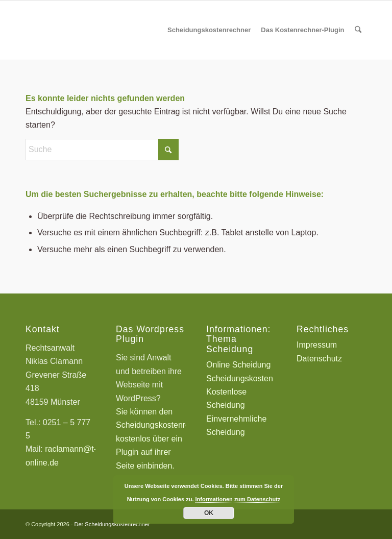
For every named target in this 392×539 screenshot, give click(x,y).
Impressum (317, 345)
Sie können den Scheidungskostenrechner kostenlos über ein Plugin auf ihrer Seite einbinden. (163, 439)
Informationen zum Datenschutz (238, 499)
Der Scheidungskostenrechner (112, 524)
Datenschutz (319, 359)
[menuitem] (209, 30)
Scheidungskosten (240, 378)
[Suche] (358, 30)
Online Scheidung (238, 365)
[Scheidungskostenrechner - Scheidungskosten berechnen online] (102, 30)
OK (209, 513)
